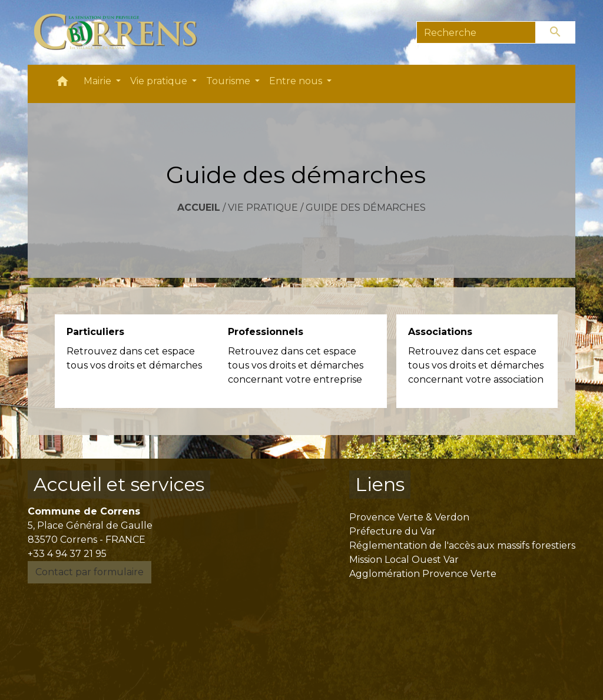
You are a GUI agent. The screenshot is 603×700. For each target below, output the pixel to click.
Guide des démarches (366, 208)
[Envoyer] (556, 32)
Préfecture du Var (392, 531)
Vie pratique (263, 208)
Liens (380, 484)
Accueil (199, 208)
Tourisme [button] (229, 81)
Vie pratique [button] (160, 81)
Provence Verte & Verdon (409, 517)
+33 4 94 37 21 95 (67, 554)
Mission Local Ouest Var (404, 560)
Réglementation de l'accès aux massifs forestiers (462, 545)
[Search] (476, 32)
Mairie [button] (99, 81)
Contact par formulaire (90, 572)
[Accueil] (122, 32)
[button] (62, 84)
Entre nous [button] (297, 81)
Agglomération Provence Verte (423, 574)
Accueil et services (119, 484)
